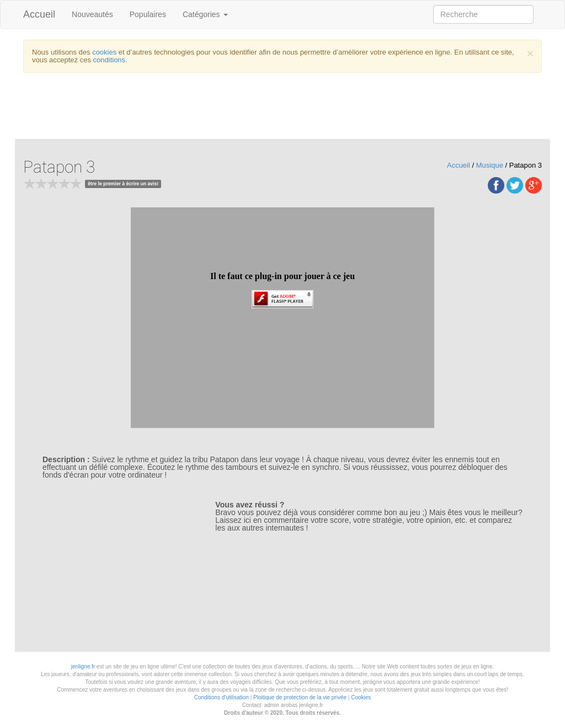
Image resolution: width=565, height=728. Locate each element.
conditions (110, 60)
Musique (490, 165)
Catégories (205, 14)
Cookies (361, 697)
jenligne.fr (83, 667)
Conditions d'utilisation (222, 697)
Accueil (39, 14)
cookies (104, 52)
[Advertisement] (291, 109)
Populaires (148, 14)
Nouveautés (92, 14)
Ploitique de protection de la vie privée (300, 697)
